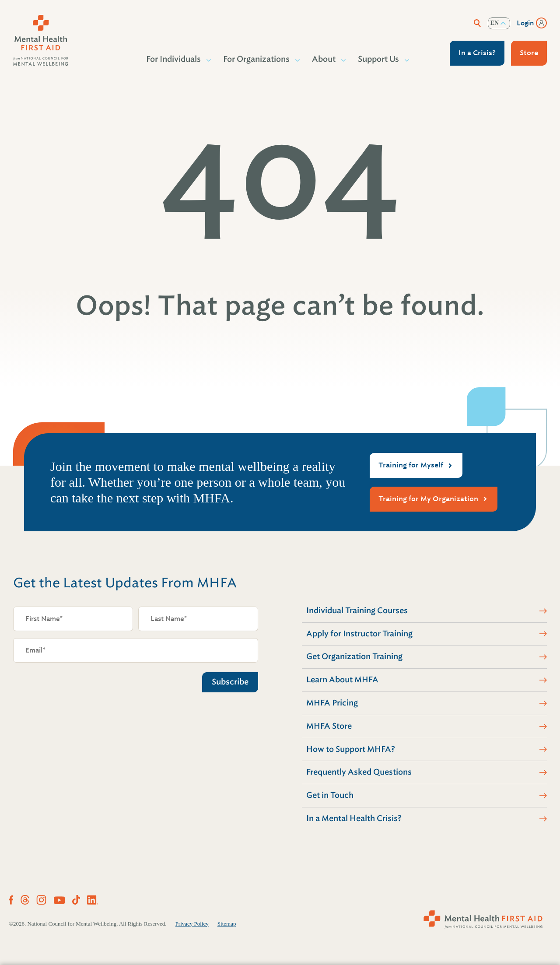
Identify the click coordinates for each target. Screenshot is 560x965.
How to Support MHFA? (351, 749)
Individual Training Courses (357, 611)
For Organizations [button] (257, 59)
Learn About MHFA (342, 680)
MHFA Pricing (332, 703)
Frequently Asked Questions (359, 772)
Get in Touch (330, 795)
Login (525, 23)
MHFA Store (329, 726)
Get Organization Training (354, 656)
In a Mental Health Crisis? (354, 818)
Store (529, 53)
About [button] (324, 59)
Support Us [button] (379, 59)
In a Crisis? (477, 53)
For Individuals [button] (174, 59)
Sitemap (227, 924)
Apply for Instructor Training (359, 634)
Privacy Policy (192, 924)
